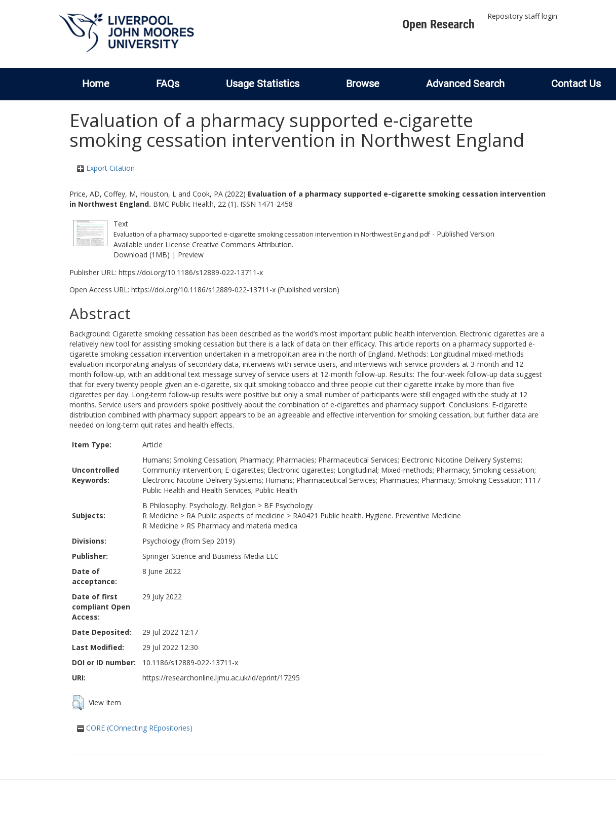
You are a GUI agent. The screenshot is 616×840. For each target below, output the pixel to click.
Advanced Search (465, 84)
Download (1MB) (142, 255)
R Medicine (160, 516)
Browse (363, 84)
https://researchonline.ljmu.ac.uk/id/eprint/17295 (221, 678)
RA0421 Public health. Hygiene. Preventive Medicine (377, 516)
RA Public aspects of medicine (236, 516)
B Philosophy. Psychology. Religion (199, 505)
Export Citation (106, 168)
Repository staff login (522, 16)
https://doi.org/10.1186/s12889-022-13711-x (191, 272)
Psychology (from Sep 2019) (189, 541)
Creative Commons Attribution (242, 244)
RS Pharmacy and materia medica (242, 526)
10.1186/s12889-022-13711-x (190, 662)
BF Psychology (288, 505)
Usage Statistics (263, 84)
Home (96, 84)
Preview (191, 255)
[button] (78, 703)
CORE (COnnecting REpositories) (135, 728)
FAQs (168, 84)
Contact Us (576, 84)
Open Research (438, 24)
